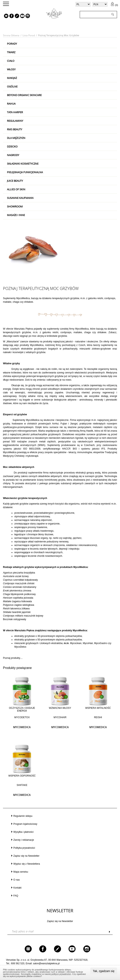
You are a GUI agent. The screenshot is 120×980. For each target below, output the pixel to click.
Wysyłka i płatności (23, 832)
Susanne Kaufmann (20, 198)
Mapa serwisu (21, 872)
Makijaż (12, 78)
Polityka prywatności (24, 848)
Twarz (11, 52)
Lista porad (29, 35)
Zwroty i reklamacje (24, 840)
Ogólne (12, 86)
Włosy (11, 69)
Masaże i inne (16, 215)
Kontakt (17, 888)
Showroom (15, 206)
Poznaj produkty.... (13, 658)
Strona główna (11, 35)
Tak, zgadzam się (104, 971)
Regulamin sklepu (23, 816)
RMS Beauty (15, 129)
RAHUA (11, 104)
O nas (17, 880)
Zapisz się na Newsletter (26, 856)
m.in (83, 298)
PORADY (12, 44)
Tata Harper (15, 112)
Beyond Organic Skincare (24, 95)
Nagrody (13, 155)
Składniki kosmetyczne (23, 164)
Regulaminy (15, 121)
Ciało (11, 61)
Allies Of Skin (16, 189)
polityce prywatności (61, 974)
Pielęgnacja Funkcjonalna (25, 172)
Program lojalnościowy (25, 824)
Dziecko (12, 146)
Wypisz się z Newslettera (27, 864)
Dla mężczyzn (16, 138)
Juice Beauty (15, 181)
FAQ (16, 896)
